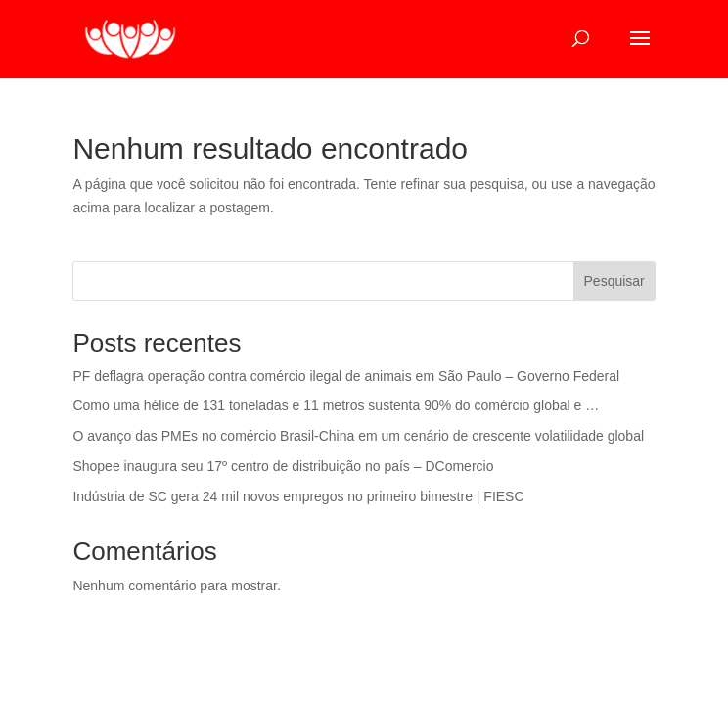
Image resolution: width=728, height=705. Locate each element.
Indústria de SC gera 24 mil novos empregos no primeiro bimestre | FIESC (298, 496)
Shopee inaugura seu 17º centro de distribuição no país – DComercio (283, 466)
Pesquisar (614, 281)
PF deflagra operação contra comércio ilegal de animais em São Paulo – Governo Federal (346, 376)
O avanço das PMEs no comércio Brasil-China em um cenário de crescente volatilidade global (358, 436)
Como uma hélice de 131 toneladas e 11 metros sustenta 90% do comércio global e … (336, 405)
